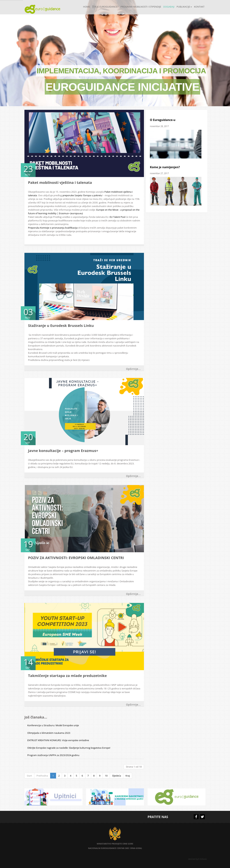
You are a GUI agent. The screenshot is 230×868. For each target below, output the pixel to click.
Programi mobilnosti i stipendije (141, 7)
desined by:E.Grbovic (198, 859)
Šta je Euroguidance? (105, 7)
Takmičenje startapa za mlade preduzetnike (67, 676)
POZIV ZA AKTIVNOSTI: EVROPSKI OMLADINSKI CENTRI (76, 558)
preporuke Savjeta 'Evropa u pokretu (82, 195)
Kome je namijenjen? (165, 167)
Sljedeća (117, 776)
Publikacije (184, 7)
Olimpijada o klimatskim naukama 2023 (49, 733)
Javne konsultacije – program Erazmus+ (63, 451)
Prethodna (42, 776)
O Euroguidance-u (163, 120)
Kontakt (199, 7)
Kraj (128, 776)
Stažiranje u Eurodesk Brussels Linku (61, 326)
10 (106, 776)
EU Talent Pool (118, 217)
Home (87, 7)
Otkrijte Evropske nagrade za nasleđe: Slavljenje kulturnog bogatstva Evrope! (69, 748)
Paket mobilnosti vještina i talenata (60, 182)
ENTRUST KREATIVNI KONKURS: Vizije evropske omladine (58, 740)
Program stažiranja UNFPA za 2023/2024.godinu (53, 755)
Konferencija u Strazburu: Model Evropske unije (53, 725)
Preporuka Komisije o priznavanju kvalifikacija (53, 228)
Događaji (169, 7)
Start (29, 776)
